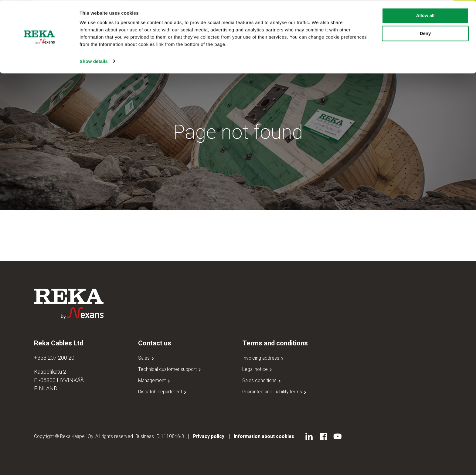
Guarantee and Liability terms (275, 392)
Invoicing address (263, 358)
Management (155, 380)
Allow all (425, 15)
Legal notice (258, 369)
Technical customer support (170, 369)
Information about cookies (264, 436)
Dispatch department (163, 392)
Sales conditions (262, 380)
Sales (147, 358)
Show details (94, 61)
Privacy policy (209, 436)
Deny (425, 33)
